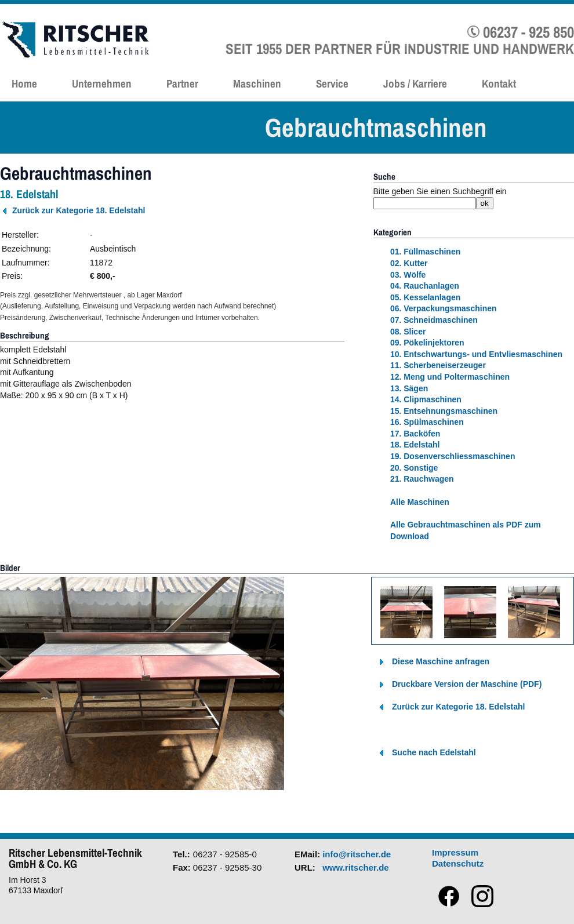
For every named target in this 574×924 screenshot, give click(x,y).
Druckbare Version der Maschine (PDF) (467, 684)
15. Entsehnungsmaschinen (444, 411)
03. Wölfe (408, 275)
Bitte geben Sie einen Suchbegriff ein (440, 191)
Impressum (455, 852)
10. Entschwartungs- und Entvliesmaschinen (476, 354)
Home (24, 83)
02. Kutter (409, 263)
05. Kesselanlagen (425, 297)
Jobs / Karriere (415, 83)
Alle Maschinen (420, 502)
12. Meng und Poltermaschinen (450, 377)
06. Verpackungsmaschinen (444, 308)
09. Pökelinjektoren (427, 343)
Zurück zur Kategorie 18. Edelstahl (79, 210)
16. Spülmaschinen (427, 422)
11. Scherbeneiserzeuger (438, 365)
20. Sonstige (414, 468)
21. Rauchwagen (422, 479)
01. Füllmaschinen (425, 252)
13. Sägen (409, 388)
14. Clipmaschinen (426, 399)
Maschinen (257, 83)
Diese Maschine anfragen (441, 661)
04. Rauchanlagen (425, 286)
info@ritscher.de (357, 854)
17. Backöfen (415, 434)
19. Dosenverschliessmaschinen (453, 456)
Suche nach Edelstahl (434, 752)
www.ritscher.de (356, 867)
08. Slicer (408, 332)
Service (332, 83)
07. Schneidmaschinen (434, 320)
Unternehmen (102, 83)
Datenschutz (458, 863)
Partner (182, 83)
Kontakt (499, 83)
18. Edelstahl (415, 445)
